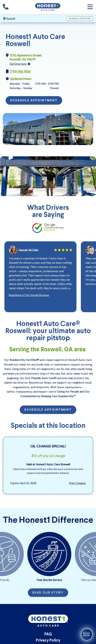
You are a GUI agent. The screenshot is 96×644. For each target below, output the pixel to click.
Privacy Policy (48, 641)
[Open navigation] (90, 7)
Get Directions (18, 64)
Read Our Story (48, 593)
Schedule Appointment (34, 101)
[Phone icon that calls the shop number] (6, 7)
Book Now (87, 634)
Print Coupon (77, 483)
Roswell (11, 19)
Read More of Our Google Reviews (29, 295)
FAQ (48, 634)
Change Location (80, 19)
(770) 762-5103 (20, 72)
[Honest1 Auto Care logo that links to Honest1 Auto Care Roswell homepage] (48, 7)
